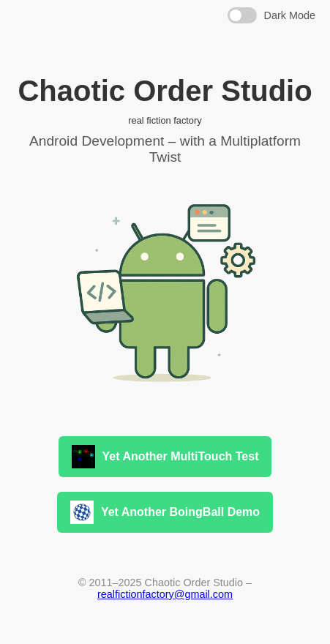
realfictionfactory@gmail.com (165, 594)
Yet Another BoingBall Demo (165, 512)
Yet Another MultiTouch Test (165, 457)
